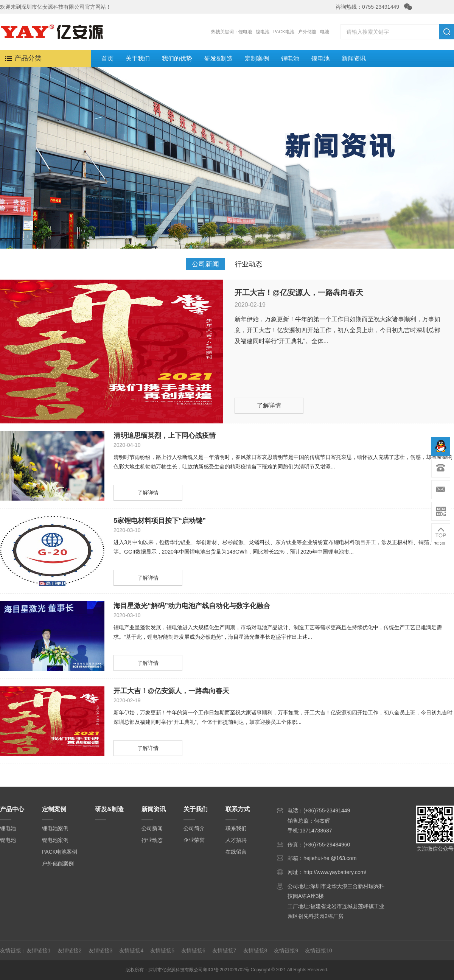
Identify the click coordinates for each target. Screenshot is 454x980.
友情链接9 (286, 950)
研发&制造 (218, 58)
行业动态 (249, 264)
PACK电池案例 (60, 852)
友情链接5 (162, 950)
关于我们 (138, 58)
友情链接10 (319, 950)
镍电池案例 (55, 840)
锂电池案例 (55, 828)
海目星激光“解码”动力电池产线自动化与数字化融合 (192, 606)
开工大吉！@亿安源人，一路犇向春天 (299, 292)
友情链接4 (131, 950)
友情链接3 (101, 950)
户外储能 (307, 32)
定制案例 (257, 58)
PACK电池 (284, 32)
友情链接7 (224, 950)
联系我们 (236, 828)
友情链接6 (193, 950)
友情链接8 (255, 950)
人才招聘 (236, 840)
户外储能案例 (58, 863)
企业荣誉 (194, 840)
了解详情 (269, 405)
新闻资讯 (354, 58)
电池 (325, 32)
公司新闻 (205, 264)
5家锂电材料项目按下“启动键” (160, 521)
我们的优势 (177, 58)
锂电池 (245, 32)
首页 (107, 58)
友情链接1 (39, 950)
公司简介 (194, 828)
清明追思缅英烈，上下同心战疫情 (165, 436)
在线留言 (236, 852)
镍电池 (263, 32)
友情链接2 (70, 950)
